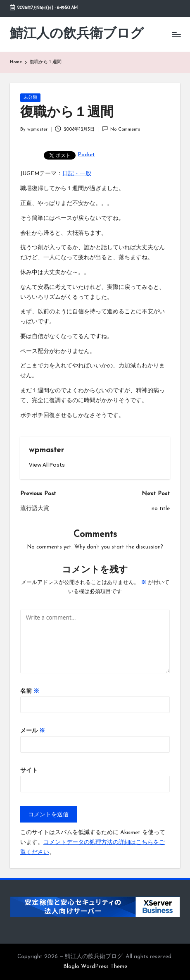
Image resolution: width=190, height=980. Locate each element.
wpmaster (46, 450)
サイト (29, 771)
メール (33, 731)
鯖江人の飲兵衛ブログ (77, 34)
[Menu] (176, 35)
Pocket (86, 155)
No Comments (121, 129)
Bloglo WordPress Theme (95, 967)
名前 (30, 691)
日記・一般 (77, 174)
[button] (47, 465)
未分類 (30, 98)
